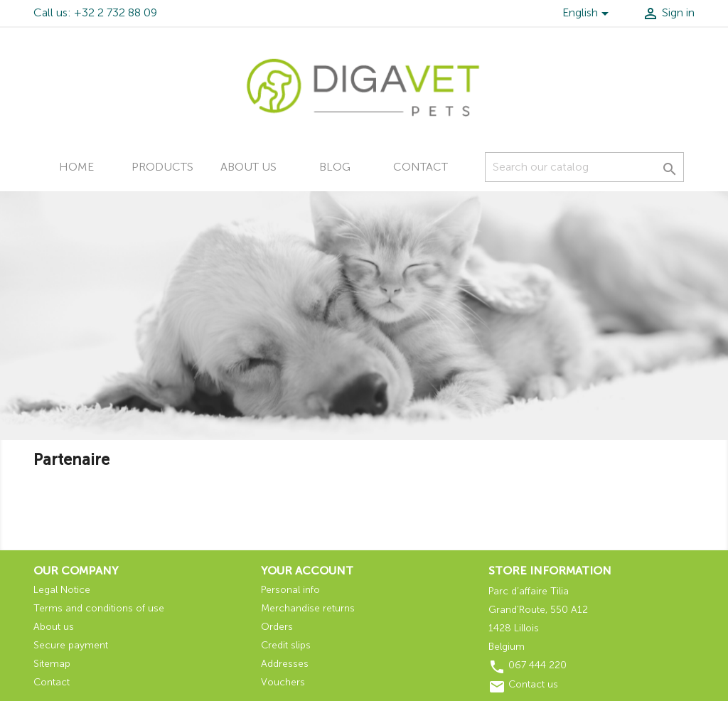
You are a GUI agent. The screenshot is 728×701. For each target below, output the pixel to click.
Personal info (290, 590)
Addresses (285, 664)
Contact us (533, 684)
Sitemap (52, 664)
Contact (421, 167)
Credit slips (286, 645)
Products (162, 167)
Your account (307, 571)
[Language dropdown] (588, 15)
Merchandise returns (308, 608)
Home (76, 167)
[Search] (584, 167)
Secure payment (71, 645)
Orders (277, 627)
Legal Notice (62, 590)
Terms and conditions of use (99, 608)
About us (248, 167)
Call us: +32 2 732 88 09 (95, 12)
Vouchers (283, 682)
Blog (335, 167)
